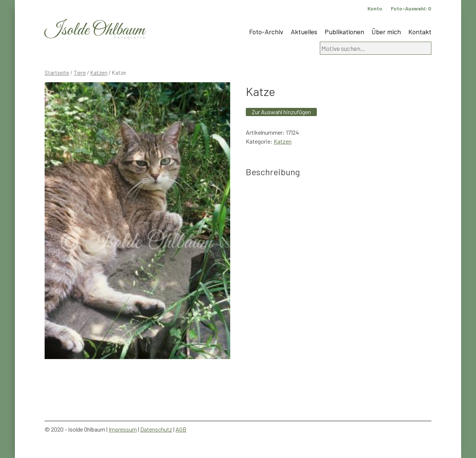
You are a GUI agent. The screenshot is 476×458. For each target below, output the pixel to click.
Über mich (386, 32)
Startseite (57, 73)
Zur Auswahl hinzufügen (281, 112)
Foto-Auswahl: (411, 8)
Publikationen (344, 32)
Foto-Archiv (266, 32)
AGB (181, 429)
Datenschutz (156, 429)
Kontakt (420, 32)
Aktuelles (304, 32)
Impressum (123, 429)
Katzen (99, 73)
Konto (375, 8)
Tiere (80, 73)
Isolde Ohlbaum (95, 30)
